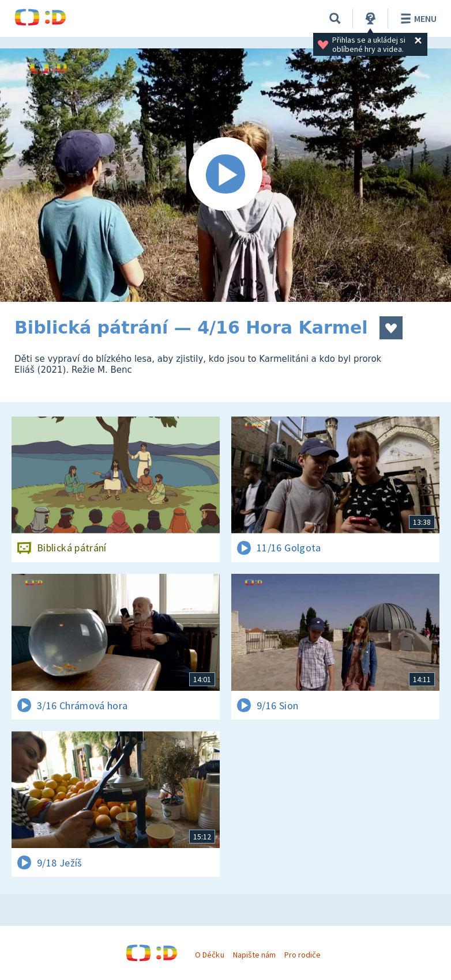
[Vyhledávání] (335, 18)
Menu (417, 18)
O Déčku (209, 955)
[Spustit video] (225, 175)
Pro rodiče (302, 955)
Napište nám (254, 955)
